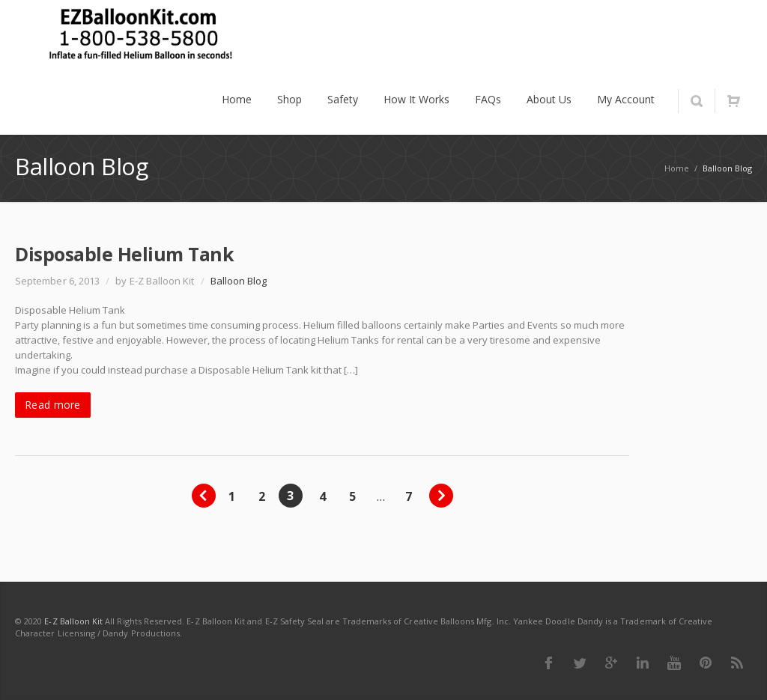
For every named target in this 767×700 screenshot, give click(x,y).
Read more (53, 405)
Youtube (674, 663)
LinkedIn (643, 663)
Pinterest (706, 663)
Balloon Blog (239, 281)
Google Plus (611, 663)
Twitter (580, 663)
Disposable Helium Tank (124, 254)
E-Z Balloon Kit (73, 621)
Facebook (548, 663)
